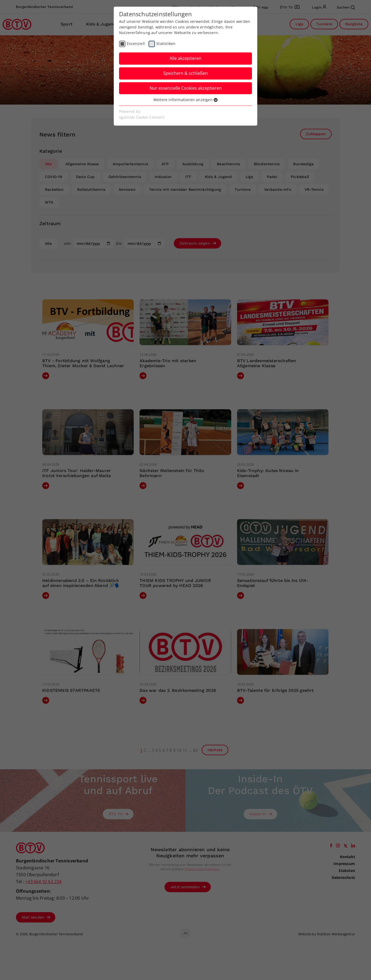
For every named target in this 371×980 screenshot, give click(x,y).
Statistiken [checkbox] (166, 44)
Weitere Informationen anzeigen (186, 100)
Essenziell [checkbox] (136, 44)
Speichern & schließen (186, 73)
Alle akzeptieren (186, 58)
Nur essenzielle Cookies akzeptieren (186, 88)
